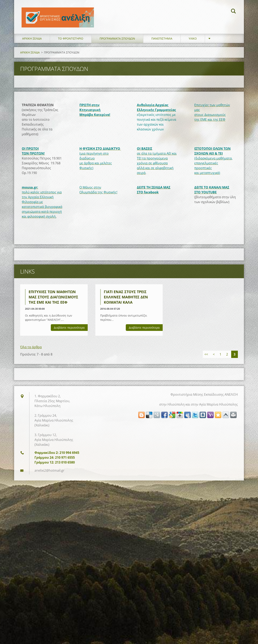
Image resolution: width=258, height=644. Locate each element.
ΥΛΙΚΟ (193, 40)
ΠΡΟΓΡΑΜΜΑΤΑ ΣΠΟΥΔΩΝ (117, 40)
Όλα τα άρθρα (31, 349)
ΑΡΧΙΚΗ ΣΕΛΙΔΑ (32, 40)
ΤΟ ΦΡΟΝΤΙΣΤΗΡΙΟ (71, 40)
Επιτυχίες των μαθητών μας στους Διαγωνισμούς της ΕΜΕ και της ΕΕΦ (53, 299)
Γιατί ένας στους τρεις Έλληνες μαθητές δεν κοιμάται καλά (126, 299)
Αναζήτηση (233, 12)
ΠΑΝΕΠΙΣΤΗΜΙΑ (162, 40)
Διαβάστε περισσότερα (69, 329)
